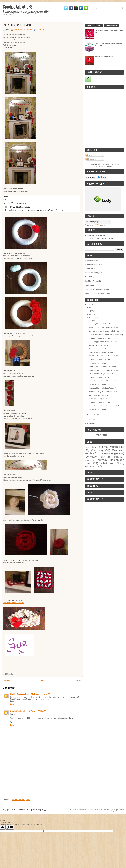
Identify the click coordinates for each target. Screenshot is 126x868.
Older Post (78, 680)
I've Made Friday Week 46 (99, 363)
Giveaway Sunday (92, 273)
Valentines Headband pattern (14, 603)
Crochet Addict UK (18, 711)
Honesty (92, 320)
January (93, 415)
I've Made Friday (91, 281)
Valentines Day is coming (17, 25)
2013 (89, 305)
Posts (89, 155)
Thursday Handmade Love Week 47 (102, 324)
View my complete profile (99, 238)
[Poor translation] (10, 827)
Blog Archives (111, 25)
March (92, 314)
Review (116, 457)
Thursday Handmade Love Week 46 (102, 352)
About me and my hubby (98, 399)
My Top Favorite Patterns (98, 345)
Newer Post (6, 680)
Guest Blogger (91, 277)
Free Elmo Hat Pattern (104, 57)
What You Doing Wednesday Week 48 (103, 327)
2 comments (41, 30)
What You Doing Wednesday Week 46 (103, 370)
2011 (89, 423)
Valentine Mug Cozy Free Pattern (101, 374)
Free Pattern (90, 260)
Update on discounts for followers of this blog (106, 335)
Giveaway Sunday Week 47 (99, 377)
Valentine (30, 30)
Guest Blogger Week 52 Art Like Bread (103, 342)
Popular (90, 25)
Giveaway (89, 269)
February (93, 318)
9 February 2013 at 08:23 (39, 711)
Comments (91, 159)
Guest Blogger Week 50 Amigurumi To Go (105, 406)
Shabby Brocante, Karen (20, 694)
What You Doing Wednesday (96, 294)
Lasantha (103, 809)
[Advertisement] (22, 781)
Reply (12, 704)
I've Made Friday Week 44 (99, 409)
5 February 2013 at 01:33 (40, 694)
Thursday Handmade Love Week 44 (102, 388)
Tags (99, 25)
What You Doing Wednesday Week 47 (103, 356)
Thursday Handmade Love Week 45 (102, 367)
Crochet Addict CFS (17, 7)
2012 (89, 420)
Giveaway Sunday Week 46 (99, 402)
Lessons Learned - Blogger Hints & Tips (104, 331)
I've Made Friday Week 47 (99, 349)
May (91, 307)
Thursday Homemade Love (95, 289)
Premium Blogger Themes (116, 809)
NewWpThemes (82, 809)
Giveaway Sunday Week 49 (99, 338)
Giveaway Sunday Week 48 (99, 359)
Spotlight (89, 285)
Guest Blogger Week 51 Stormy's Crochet (105, 381)
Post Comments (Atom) (21, 800)
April (91, 311)
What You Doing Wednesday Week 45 (103, 392)
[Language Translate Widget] (98, 222)
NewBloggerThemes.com (116, 811)
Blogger (109, 166)
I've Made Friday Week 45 (99, 384)
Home (43, 680)
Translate (100, 225)
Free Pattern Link (20, 30)
